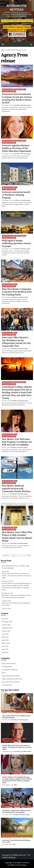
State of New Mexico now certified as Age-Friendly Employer (16, 567)
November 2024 (7, 622)
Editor (16, 785)
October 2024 (6, 625)
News (24, 89)
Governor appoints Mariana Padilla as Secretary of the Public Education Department (16, 148)
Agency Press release (7, 89)
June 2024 (5, 634)
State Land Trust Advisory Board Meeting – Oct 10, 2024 (16, 604)
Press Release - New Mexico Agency (22, 105)
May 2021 (5, 649)
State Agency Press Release (9, 91)
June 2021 (5, 646)
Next (29, 555)
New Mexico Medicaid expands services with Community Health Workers (16, 489)
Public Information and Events (12, 679)
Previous (6, 555)
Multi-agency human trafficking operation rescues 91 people (16, 243)
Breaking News (18, 89)
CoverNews (12, 865)
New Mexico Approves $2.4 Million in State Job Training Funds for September (16, 596)
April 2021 (5, 652)
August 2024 (6, 631)
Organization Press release (11, 676)
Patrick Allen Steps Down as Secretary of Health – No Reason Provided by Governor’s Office (16, 576)
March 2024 (6, 643)
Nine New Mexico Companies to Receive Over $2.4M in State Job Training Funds (17, 292)
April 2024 (5, 640)
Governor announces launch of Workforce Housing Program (16, 195)
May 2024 (5, 637)
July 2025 (5, 619)
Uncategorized (7, 685)
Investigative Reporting (10, 670)
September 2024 (7, 628)
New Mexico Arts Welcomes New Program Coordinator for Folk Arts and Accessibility (17, 442)
